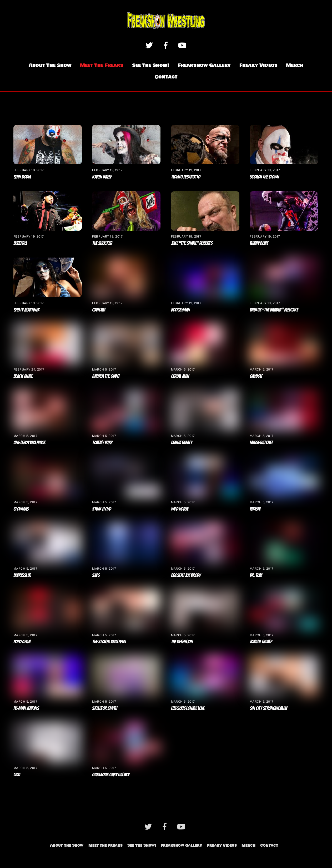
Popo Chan (22, 642)
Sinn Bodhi (22, 177)
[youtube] (183, 45)
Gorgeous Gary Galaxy (111, 775)
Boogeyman (180, 310)
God (17, 775)
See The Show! (151, 65)
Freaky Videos (258, 65)
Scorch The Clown (264, 177)
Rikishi (255, 509)
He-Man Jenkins (26, 708)
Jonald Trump (261, 642)
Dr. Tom (256, 575)
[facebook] (167, 45)
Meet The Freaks (102, 65)
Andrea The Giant (106, 376)
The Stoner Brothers (109, 642)
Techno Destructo (186, 177)
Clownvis (21, 509)
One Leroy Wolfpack (29, 442)
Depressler (22, 575)
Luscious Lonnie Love (188, 708)
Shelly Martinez (26, 310)
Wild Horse (180, 509)
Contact (166, 77)
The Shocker (102, 243)
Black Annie (23, 376)
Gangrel (99, 310)
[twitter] (150, 45)
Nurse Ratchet (261, 442)
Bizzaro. (20, 243)
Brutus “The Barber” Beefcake (274, 310)
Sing (96, 575)
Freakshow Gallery (204, 65)
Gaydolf (256, 376)
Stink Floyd (101, 509)
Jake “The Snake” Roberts (192, 243)
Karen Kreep (102, 177)
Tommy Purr (102, 442)
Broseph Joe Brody (186, 575)
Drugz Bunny (182, 442)
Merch (295, 65)
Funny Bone (259, 243)
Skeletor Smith (104, 708)
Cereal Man (180, 376)
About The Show (50, 65)
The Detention (182, 642)
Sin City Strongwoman (268, 708)
